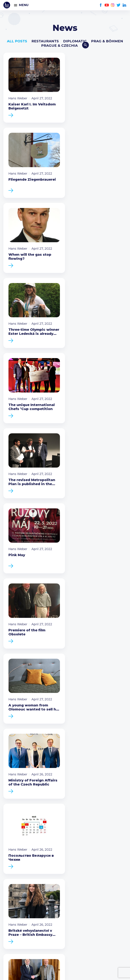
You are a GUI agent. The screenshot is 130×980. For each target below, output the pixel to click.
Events (9, 850)
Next (115, 652)
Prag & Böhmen (107, 41)
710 (53, 652)
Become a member (65, 752)
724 (102, 652)
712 (77, 652)
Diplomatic (75, 41)
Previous (16, 652)
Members (11, 855)
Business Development (23, 860)
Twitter (119, 5)
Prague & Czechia (59, 46)
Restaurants (45, 41)
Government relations (22, 866)
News (8, 844)
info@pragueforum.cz (26, 925)
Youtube (107, 5)
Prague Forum (7, 5)
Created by (65, 974)
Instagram (113, 5)
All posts (17, 41)
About (9, 871)
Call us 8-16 (12, 914)
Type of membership (21, 893)
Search (85, 45)
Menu (24, 5)
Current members (19, 887)
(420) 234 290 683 (22, 920)
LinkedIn (124, 5)
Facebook (101, 5)
